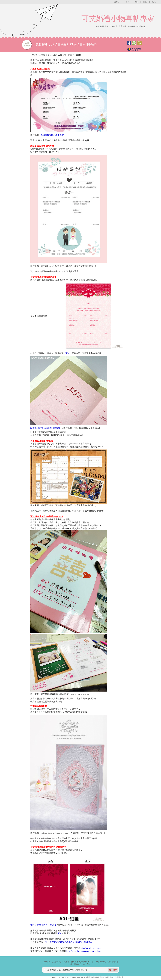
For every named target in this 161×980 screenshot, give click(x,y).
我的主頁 (105, 26)
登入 (127, 2)
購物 (145, 2)
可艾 (74, 427)
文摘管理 (114, 26)
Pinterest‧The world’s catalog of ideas (53, 832)
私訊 (154, 2)
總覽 (98, 26)
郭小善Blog (44, 266)
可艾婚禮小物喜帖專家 (118, 18)
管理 (136, 2)
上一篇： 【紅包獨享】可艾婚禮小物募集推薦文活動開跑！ (67, 960)
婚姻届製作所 (45, 505)
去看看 (77, 969)
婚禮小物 (72, 947)
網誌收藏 (131, 26)
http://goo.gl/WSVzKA (74, 694)
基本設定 (140, 26)
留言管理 (123, 26)
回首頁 (117, 2)
